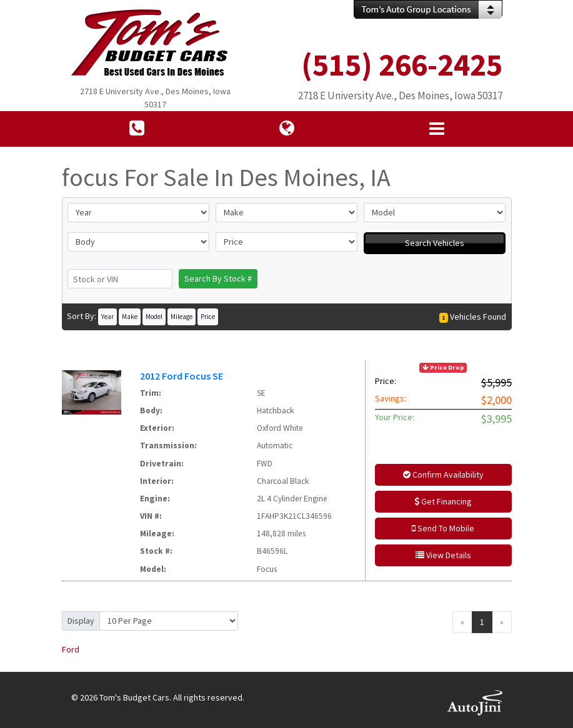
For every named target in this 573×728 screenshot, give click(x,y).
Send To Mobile (443, 528)
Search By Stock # (218, 278)
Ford (71, 649)
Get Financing (443, 501)
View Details (443, 555)
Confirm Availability (443, 475)
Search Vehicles (435, 243)
